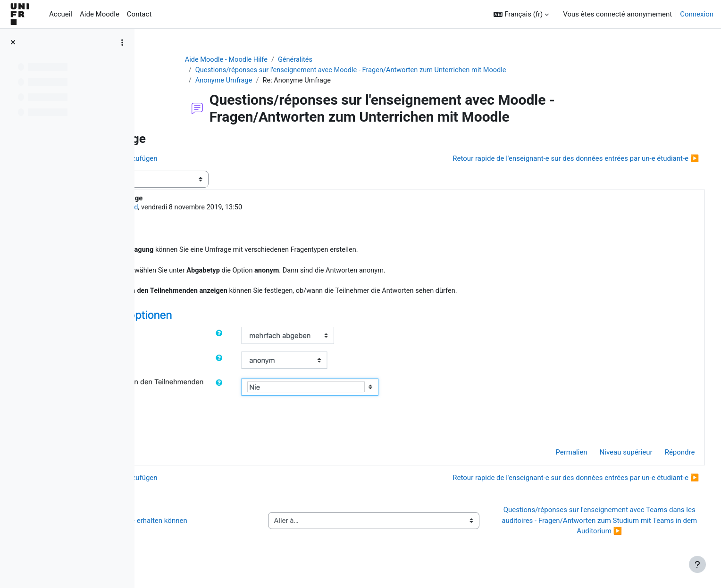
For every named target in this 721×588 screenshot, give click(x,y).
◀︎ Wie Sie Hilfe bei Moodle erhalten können (229, 525)
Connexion (697, 14)
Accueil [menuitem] (61, 14)
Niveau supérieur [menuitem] (608, 457)
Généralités (345, 60)
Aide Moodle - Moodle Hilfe (274, 60)
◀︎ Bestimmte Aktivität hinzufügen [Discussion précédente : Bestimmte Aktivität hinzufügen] (214, 159)
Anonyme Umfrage (271, 81)
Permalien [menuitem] (554, 457)
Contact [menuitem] (139, 14)
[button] (521, 14)
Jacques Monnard (222, 209)
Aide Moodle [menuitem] (100, 14)
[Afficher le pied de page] (697, 564)
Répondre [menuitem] (662, 457)
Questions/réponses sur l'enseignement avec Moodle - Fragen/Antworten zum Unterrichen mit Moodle (402, 71)
